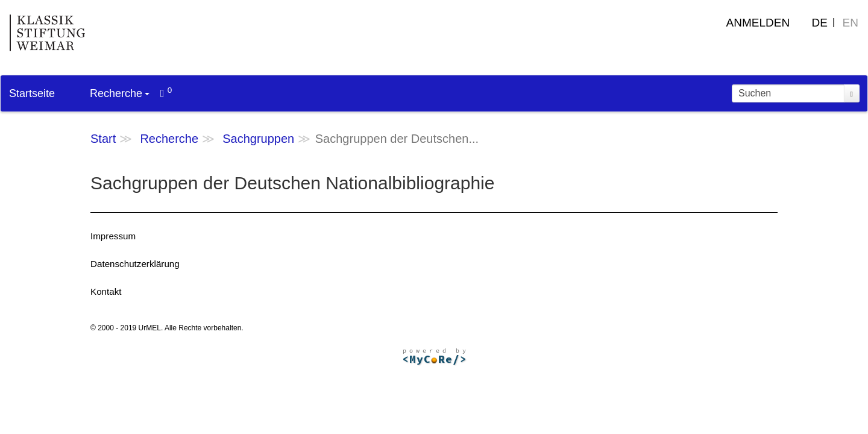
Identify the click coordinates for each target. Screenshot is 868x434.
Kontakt (106, 291)
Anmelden (758, 23)
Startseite (32, 93)
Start (103, 139)
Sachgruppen (258, 139)
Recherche (120, 93)
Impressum (113, 236)
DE (820, 23)
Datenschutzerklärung (135, 264)
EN (851, 23)
